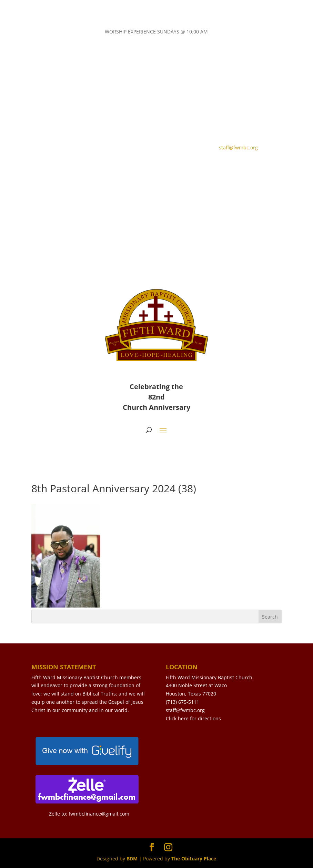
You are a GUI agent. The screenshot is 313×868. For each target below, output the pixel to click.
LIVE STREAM (125, 168)
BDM (132, 859)
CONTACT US (60, 168)
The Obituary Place (194, 859)
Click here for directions (193, 718)
